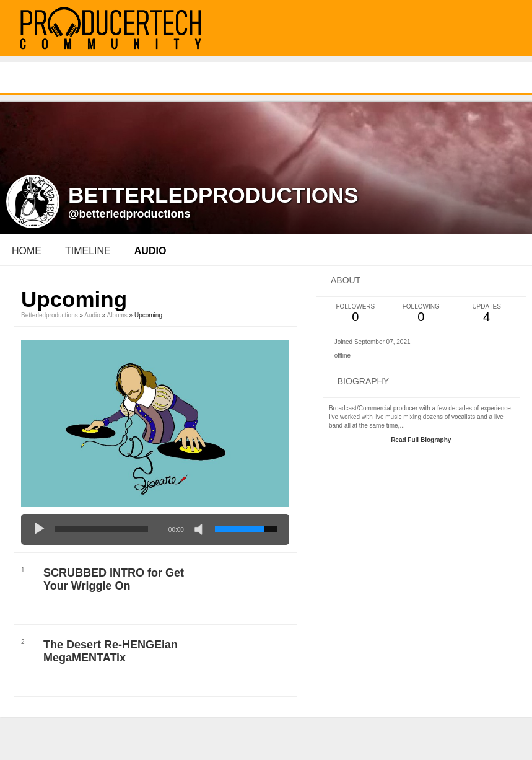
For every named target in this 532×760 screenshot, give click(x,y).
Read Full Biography (421, 440)
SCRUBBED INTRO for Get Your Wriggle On (114, 579)
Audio (92, 315)
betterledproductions (50, 315)
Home (27, 251)
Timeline (88, 251)
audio (150, 251)
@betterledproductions (129, 214)
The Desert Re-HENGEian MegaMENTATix (111, 651)
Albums (117, 315)
